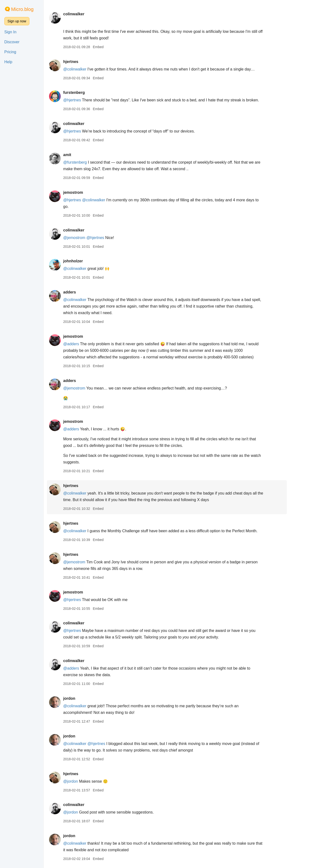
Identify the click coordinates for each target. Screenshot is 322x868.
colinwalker (90, 14)
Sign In (10, 32)
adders (85, 292)
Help (8, 62)
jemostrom (89, 192)
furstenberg (90, 93)
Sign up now (17, 21)
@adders (87, 344)
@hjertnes (88, 100)
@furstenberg (91, 162)
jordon (85, 698)
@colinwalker (91, 69)
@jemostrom (90, 238)
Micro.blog (22, 9)
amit (83, 155)
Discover (12, 42)
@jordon (87, 781)
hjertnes (87, 62)
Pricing (10, 52)
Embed (114, 47)
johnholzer (89, 261)
